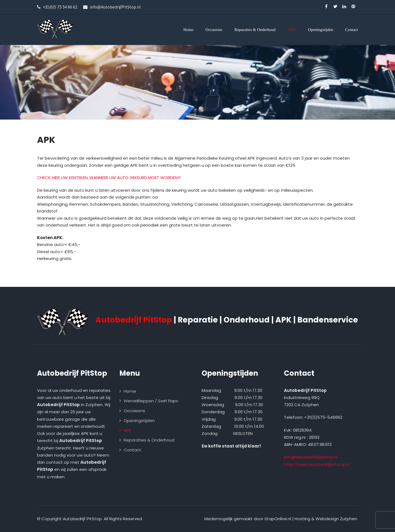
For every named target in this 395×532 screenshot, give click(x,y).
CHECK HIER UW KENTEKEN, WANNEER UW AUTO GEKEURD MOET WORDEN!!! (109, 178)
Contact (352, 30)
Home (188, 30)
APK (292, 30)
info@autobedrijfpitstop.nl (311, 457)
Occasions (214, 30)
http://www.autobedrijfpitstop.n (317, 464)
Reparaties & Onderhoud (255, 30)
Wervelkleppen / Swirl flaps (151, 401)
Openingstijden (321, 30)
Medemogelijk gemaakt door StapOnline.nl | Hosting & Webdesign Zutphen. (281, 519)
